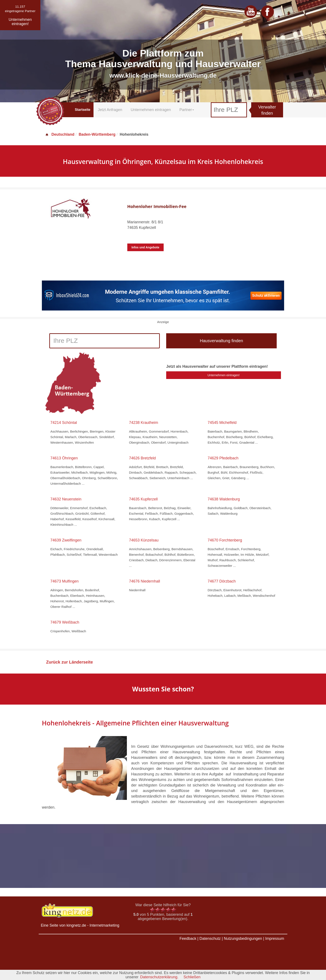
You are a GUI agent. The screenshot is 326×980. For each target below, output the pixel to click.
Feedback (188, 939)
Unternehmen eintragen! (224, 375)
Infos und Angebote (145, 247)
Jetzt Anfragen (110, 110)
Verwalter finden (267, 110)
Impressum (275, 939)
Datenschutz (210, 939)
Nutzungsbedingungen (243, 939)
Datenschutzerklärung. (159, 977)
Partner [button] (187, 110)
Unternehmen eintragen (151, 110)
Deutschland (60, 134)
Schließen (192, 977)
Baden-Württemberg (97, 134)
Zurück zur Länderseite (69, 662)
